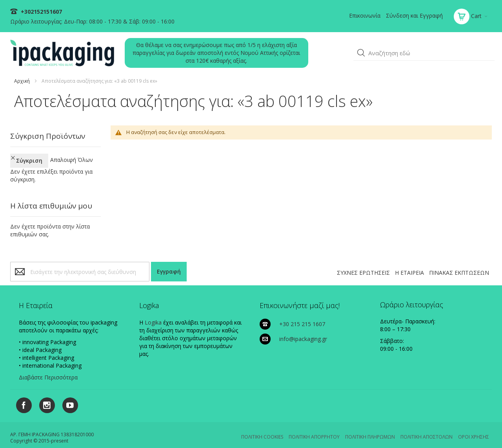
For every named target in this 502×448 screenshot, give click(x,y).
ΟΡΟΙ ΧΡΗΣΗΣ (474, 430)
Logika (153, 315)
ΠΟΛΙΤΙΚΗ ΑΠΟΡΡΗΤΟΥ (314, 430)
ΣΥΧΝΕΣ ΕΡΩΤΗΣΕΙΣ (363, 266)
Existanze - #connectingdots (465, 445)
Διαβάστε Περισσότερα (48, 370)
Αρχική (22, 81)
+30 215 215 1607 (302, 317)
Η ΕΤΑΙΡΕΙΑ (409, 266)
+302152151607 (41, 12)
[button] (361, 53)
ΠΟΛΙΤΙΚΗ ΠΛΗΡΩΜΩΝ (370, 430)
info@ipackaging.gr (303, 332)
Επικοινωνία (365, 15)
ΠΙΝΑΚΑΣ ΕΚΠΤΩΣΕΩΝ (459, 266)
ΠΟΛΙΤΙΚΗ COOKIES (262, 430)
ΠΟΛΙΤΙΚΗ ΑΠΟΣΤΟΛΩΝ (427, 430)
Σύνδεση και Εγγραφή (414, 15)
